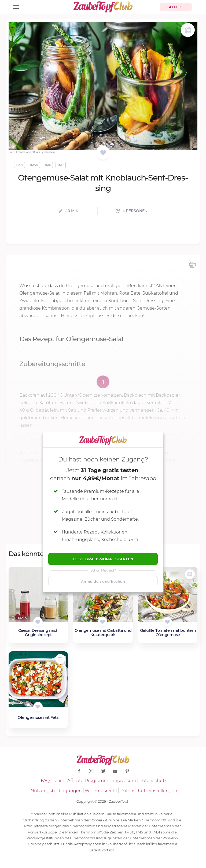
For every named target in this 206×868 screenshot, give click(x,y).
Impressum (124, 781)
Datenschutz (153, 781)
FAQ (45, 781)
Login (176, 7)
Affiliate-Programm (88, 781)
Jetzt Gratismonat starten (103, 559)
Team (58, 781)
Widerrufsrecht (101, 791)
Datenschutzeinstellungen (149, 791)
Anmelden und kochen (103, 581)
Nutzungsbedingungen (56, 791)
